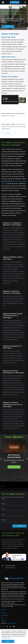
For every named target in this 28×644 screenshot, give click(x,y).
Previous (1, 459)
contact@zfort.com (10, 568)
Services (4, 610)
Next (27, 459)
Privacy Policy (7, 638)
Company (4, 612)
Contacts (4, 620)
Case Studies (5, 615)
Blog (2, 618)
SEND (19, 526)
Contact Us (8, 26)
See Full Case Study (14, 467)
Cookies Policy (20, 599)
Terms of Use (12, 599)
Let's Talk (15, 2)
